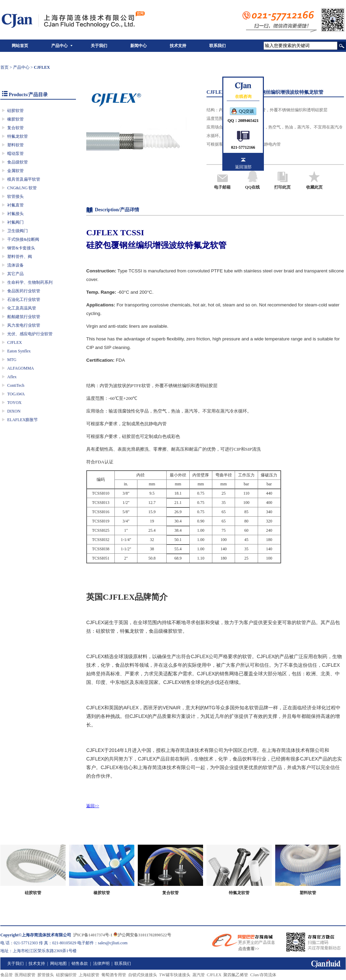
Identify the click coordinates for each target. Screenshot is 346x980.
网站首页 (20, 46)
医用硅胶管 (25, 975)
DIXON (14, 411)
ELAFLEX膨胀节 (23, 420)
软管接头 (15, 196)
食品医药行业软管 (24, 291)
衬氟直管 (15, 205)
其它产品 (15, 274)
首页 (4, 67)
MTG (12, 360)
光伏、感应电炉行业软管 (30, 334)
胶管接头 (46, 975)
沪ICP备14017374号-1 (93, 935)
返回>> (93, 806)
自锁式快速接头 (143, 975)
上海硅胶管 (89, 975)
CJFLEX (15, 342)
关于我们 (99, 46)
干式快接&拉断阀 (23, 239)
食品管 (7, 975)
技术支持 (178, 46)
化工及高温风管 (22, 308)
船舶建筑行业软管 (24, 317)
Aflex (12, 377)
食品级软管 (18, 162)
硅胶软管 (15, 111)
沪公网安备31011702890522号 (142, 935)
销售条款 (80, 964)
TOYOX (14, 403)
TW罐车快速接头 (175, 975)
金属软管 (15, 171)
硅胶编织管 (66, 975)
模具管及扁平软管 (24, 179)
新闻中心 (138, 46)
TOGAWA (16, 394)
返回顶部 (243, 167)
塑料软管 (15, 145)
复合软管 (15, 128)
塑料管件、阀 (20, 257)
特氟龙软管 (18, 136)
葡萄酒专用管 (114, 975)
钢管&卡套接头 (21, 248)
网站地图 (58, 964)
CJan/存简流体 (263, 975)
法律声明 (101, 964)
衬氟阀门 (15, 222)
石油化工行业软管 (24, 300)
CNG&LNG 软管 (22, 188)
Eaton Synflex (19, 351)
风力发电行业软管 (24, 325)
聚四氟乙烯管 (236, 975)
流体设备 (15, 265)
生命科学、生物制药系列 (30, 282)
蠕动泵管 (15, 154)
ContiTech (16, 385)
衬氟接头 (15, 214)
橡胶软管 (15, 119)
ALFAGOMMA (21, 368)
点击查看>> (249, 949)
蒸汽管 (199, 975)
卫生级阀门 (18, 231)
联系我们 (217, 46)
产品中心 (59, 46)
